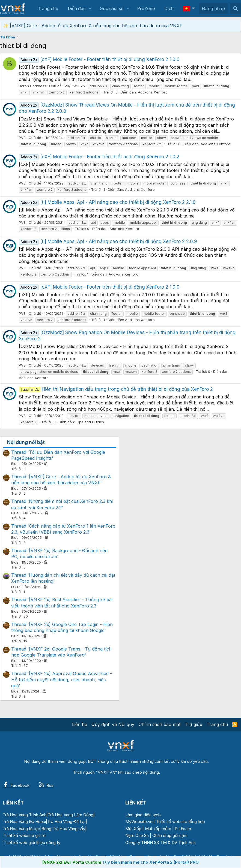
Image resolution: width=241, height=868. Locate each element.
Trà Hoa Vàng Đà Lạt (66, 822)
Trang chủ (48, 8)
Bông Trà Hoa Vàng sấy (63, 829)
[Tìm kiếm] (235, 8)
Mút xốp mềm (158, 829)
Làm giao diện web (143, 815)
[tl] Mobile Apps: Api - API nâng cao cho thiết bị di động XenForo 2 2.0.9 (108, 241)
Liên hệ (80, 724)
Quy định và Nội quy (113, 724)
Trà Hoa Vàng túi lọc (21, 829)
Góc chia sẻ (111, 8)
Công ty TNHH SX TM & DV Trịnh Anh (160, 843)
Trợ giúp (194, 724)
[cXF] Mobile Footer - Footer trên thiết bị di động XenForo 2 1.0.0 (99, 287)
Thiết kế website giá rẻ (24, 835)
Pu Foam (183, 829)
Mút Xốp (133, 829)
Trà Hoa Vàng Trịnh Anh (25, 815)
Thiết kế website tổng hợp (180, 822)
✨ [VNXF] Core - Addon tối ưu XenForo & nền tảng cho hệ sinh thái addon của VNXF (93, 26)
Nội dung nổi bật (26, 442)
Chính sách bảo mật (160, 724)
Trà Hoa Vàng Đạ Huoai (24, 822)
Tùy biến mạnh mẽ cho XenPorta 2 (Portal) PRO (151, 862)
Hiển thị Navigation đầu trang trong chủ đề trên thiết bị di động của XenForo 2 (116, 389)
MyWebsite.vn (139, 822)
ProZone (146, 8)
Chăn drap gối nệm (170, 835)
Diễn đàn (77, 8)
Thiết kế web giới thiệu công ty (32, 843)
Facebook (16, 785)
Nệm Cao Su (137, 835)
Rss (46, 785)
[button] (90, 8)
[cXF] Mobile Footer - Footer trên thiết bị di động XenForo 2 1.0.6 (99, 59)
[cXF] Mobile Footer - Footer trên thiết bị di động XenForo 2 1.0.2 (99, 157)
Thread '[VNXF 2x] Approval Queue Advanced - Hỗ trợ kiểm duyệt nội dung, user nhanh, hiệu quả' (62, 680)
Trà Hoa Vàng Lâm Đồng (71, 815)
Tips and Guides (90, 422)
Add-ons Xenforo (153, 92)
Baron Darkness (32, 86)
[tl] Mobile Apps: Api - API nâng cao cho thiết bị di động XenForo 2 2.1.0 (107, 202)
